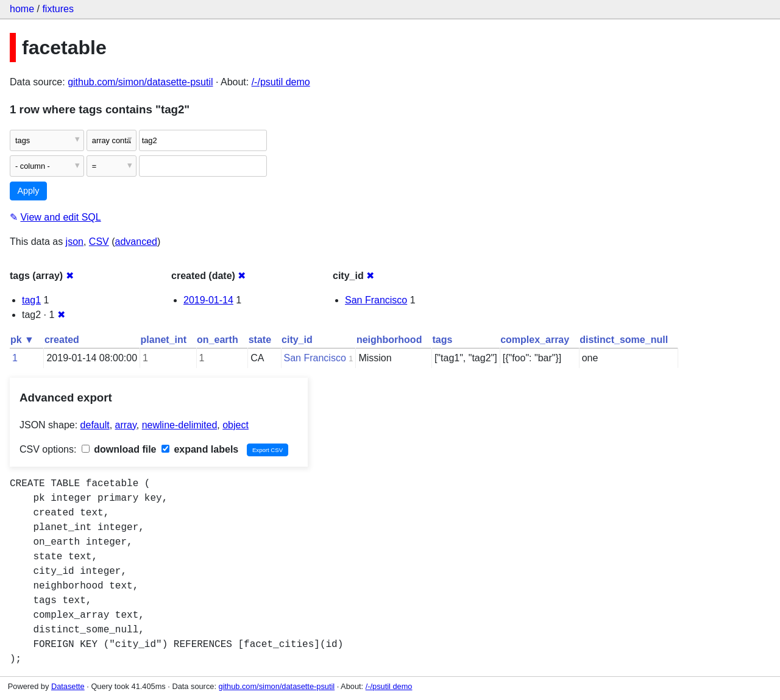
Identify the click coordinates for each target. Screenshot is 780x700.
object (236, 425)
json (75, 242)
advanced (136, 242)
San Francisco (376, 300)
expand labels (200, 449)
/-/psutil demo (281, 82)
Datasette (68, 686)
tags (442, 340)
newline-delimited (180, 425)
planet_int (164, 340)
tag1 (31, 300)
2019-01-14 (208, 300)
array (126, 425)
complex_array (535, 340)
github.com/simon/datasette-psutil (140, 82)
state (260, 340)
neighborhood (389, 340)
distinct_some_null (624, 340)
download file (119, 449)
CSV (99, 242)
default (95, 425)
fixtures (58, 9)
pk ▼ (22, 340)
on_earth (218, 340)
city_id (297, 340)
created (62, 340)
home (22, 9)
